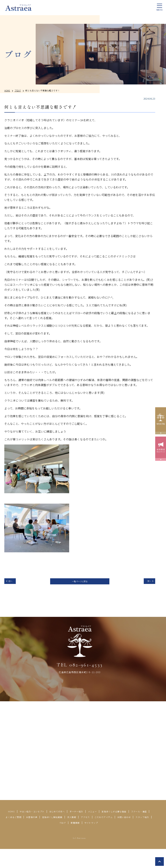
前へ (13, 582)
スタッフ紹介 (106, 837)
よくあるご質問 (84, 831)
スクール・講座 (56, 831)
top (160, 862)
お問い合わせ (82, 837)
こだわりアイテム (55, 837)
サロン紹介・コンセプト (50, 825)
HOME (23, 825)
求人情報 (13, 837)
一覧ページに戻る (80, 583)
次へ (147, 582)
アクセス (31, 837)
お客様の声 (108, 831)
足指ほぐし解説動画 (135, 831)
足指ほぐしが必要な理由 (23, 831)
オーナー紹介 (110, 825)
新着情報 (141, 837)
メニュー (130, 825)
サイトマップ (79, 842)
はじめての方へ (84, 825)
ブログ (125, 837)
